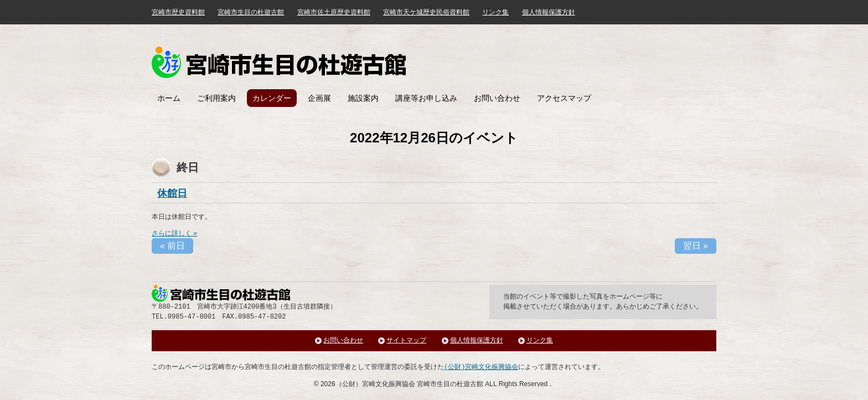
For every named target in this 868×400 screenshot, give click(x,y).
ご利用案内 (216, 98)
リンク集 (495, 12)
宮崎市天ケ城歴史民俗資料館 (426, 12)
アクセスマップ (564, 98)
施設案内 (363, 98)
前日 (172, 246)
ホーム (169, 98)
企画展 (319, 98)
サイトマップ (406, 340)
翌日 (696, 246)
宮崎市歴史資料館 (178, 12)
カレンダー (272, 98)
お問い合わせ (497, 98)
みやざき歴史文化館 (279, 62)
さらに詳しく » (174, 233)
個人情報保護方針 (549, 12)
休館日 (172, 193)
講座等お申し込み (426, 98)
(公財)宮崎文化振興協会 (481, 367)
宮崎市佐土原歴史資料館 (334, 12)
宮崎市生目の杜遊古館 (251, 12)
